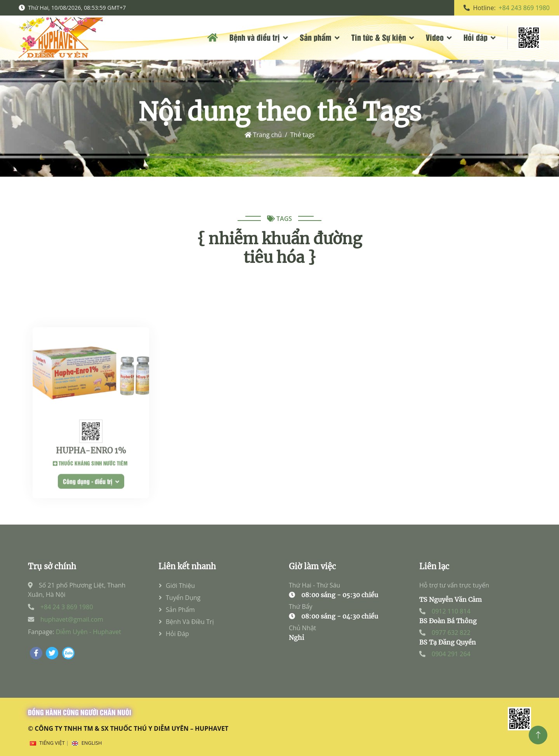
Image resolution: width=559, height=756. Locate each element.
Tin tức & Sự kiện (379, 37)
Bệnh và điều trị (255, 37)
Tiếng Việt (52, 743)
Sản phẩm (316, 37)
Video (435, 37)
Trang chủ (263, 135)
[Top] (538, 735)
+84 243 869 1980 (524, 8)
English (92, 743)
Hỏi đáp (476, 37)
